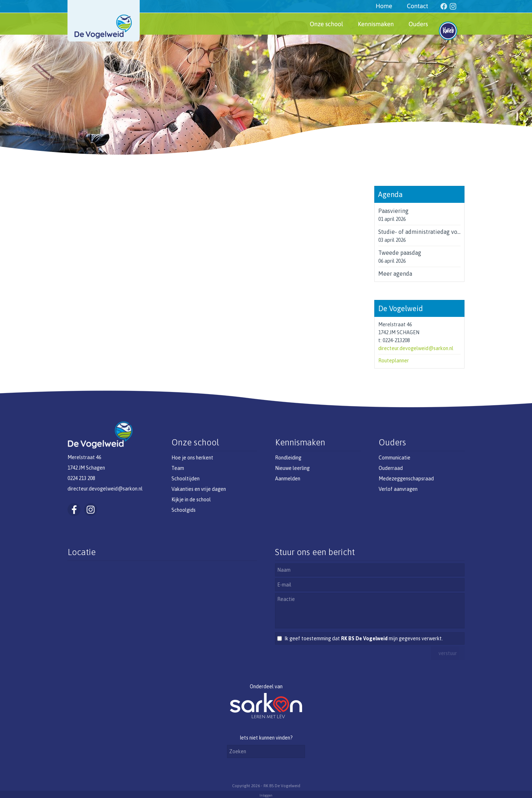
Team (178, 468)
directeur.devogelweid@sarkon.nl (416, 348)
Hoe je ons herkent (192, 458)
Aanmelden (288, 479)
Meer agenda (395, 274)
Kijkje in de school (191, 500)
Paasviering (393, 211)
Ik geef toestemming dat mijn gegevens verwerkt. (364, 638)
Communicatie (394, 458)
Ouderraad (391, 468)
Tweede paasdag (400, 253)
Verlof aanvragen (398, 489)
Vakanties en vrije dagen (199, 489)
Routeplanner (394, 361)
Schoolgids (184, 510)
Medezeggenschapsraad (406, 479)
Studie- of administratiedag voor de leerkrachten (442, 232)
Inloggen (266, 795)
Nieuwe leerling (292, 468)
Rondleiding (288, 458)
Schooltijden (186, 479)
